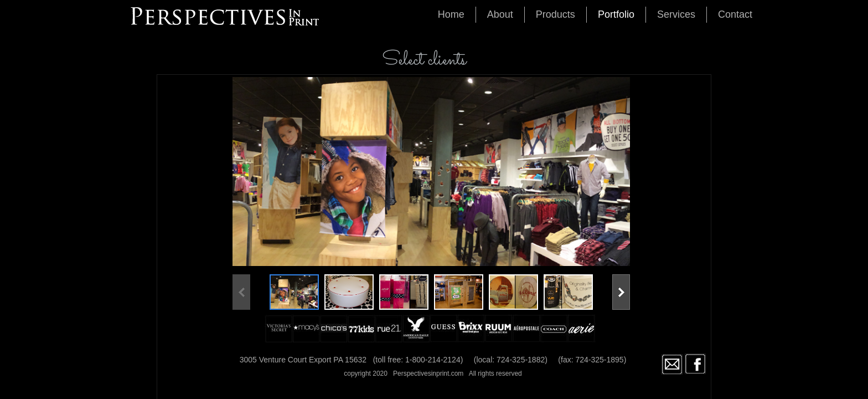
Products (556, 14)
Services (676, 14)
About (500, 14)
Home (451, 14)
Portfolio (616, 14)
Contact (735, 14)
